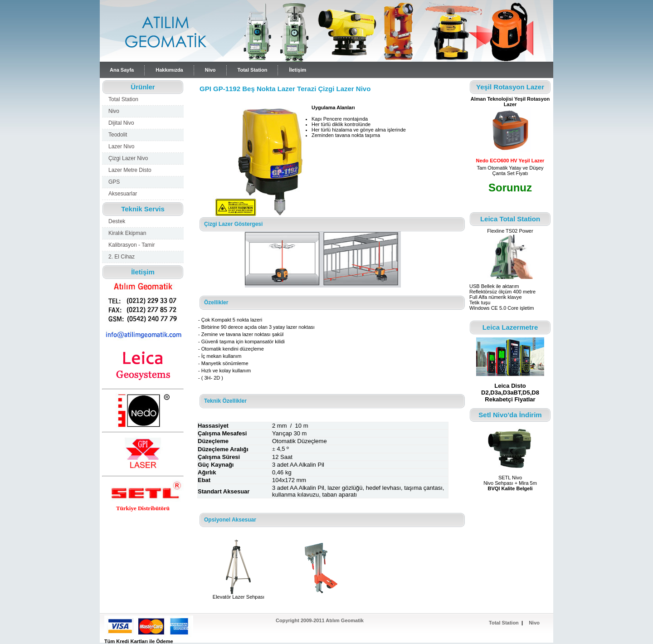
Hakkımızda (169, 70)
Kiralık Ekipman (127, 233)
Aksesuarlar (123, 194)
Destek (117, 221)
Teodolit (118, 135)
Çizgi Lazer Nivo (128, 158)
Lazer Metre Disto (130, 170)
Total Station (253, 70)
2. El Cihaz (122, 257)
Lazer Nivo (121, 146)
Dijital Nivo (121, 123)
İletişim (297, 70)
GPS (114, 182)
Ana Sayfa (122, 70)
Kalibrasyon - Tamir (132, 245)
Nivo (210, 70)
